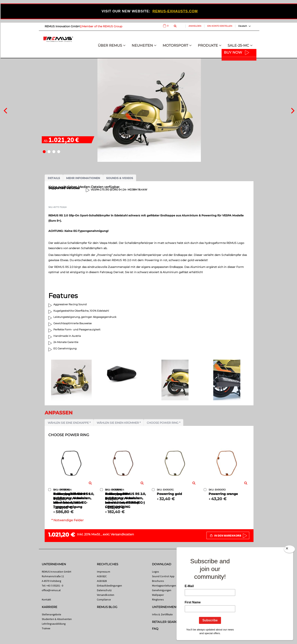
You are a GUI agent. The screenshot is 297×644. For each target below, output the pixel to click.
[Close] (289, 550)
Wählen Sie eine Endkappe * (69, 423)
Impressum (104, 572)
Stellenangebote (51, 614)
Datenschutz (104, 590)
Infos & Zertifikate (162, 614)
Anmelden (195, 26)
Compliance (104, 599)
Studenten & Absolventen (57, 619)
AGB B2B (102, 581)
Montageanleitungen (164, 586)
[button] (44, 152)
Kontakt (46, 599)
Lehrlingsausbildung (54, 624)
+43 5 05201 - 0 (55, 586)
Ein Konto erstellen (220, 26)
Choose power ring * (163, 423)
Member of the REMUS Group (102, 26)
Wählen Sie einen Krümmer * (119, 423)
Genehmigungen (162, 590)
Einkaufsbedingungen (109, 586)
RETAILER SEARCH (166, 622)
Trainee (46, 628)
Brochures (158, 581)
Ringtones (158, 599)
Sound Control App (163, 576)
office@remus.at (51, 590)
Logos (155, 572)
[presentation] (5, 110)
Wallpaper (158, 595)
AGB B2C (102, 576)
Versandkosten (122, 534)
